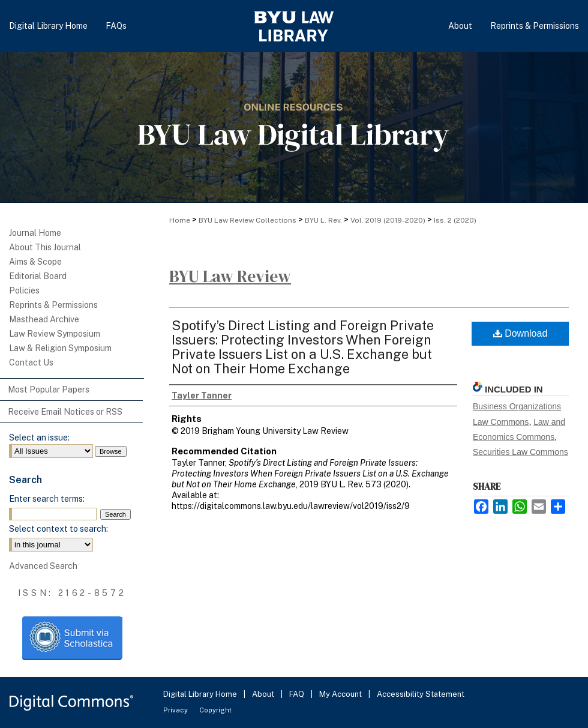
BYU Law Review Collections (247, 220)
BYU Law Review (230, 276)
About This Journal (45, 247)
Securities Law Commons (520, 452)
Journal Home (35, 233)
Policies (24, 290)
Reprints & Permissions (53, 305)
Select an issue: (39, 438)
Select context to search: (58, 529)
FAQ (298, 694)
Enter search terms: (47, 499)
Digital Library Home (201, 694)
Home (180, 220)
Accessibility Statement (421, 694)
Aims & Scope (35, 262)
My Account (341, 694)
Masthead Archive (44, 319)
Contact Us (31, 362)
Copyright (215, 710)
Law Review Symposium (55, 334)
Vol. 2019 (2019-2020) (388, 220)
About (264, 694)
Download (520, 333)
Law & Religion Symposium (60, 348)
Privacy (176, 710)
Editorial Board (38, 276)
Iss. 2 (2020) (455, 220)
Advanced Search (43, 566)
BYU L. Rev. (323, 220)
